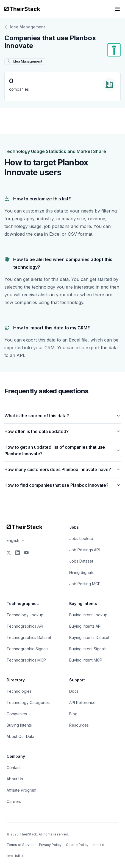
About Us (15, 779)
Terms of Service (21, 845)
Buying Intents (19, 725)
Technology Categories (28, 702)
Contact (14, 768)
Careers (14, 801)
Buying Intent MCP (86, 660)
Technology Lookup (25, 615)
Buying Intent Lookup (88, 615)
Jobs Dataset (81, 561)
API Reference (82, 702)
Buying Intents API (85, 626)
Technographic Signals (27, 649)
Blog (73, 714)
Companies (17, 714)
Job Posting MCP (85, 584)
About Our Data (20, 736)
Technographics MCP (26, 660)
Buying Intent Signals (88, 649)
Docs (74, 691)
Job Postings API (84, 550)
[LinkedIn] (18, 553)
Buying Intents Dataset (89, 637)
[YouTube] (26, 553)
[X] (9, 553)
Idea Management (25, 27)
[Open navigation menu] (117, 9)
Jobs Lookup (81, 538)
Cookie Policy (77, 845)
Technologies (19, 691)
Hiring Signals (81, 572)
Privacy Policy (50, 845)
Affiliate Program (21, 790)
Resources (79, 725)
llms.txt (99, 845)
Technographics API (25, 626)
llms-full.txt (16, 856)
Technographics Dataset (29, 637)
